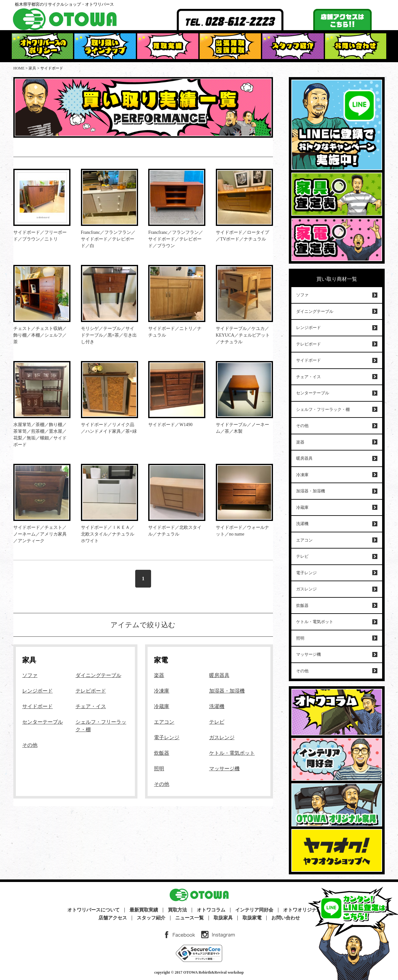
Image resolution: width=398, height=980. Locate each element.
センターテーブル (43, 722)
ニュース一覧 (189, 918)
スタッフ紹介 (151, 918)
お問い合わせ (286, 918)
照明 (159, 769)
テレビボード (91, 691)
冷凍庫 (162, 691)
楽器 (159, 675)
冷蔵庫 (162, 706)
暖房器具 (219, 675)
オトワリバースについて (93, 910)
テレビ (217, 722)
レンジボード (37, 691)
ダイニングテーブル (98, 675)
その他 (30, 745)
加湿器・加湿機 (227, 691)
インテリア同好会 (254, 910)
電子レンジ (167, 737)
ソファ (30, 675)
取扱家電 (252, 918)
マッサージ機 (224, 769)
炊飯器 (162, 753)
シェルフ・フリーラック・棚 (323, 409)
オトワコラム (211, 910)
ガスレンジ (222, 737)
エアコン (164, 722)
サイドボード (37, 706)
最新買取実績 (144, 910)
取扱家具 (223, 918)
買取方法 (177, 910)
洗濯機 (217, 706)
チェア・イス (91, 706)
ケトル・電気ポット (232, 753)
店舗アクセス (113, 918)
